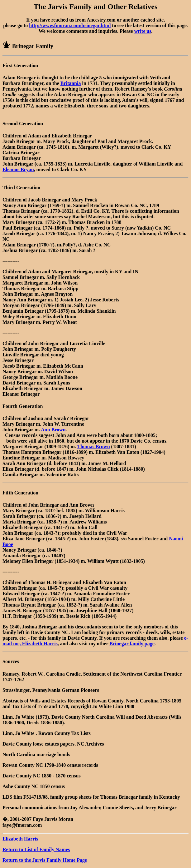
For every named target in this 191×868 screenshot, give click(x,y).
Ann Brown (53, 430)
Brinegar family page (132, 644)
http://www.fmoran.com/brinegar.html (70, 25)
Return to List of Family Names (36, 849)
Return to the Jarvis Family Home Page (45, 860)
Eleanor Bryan (18, 169)
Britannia (71, 83)
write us (143, 31)
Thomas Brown (94, 446)
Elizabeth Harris (20, 839)
